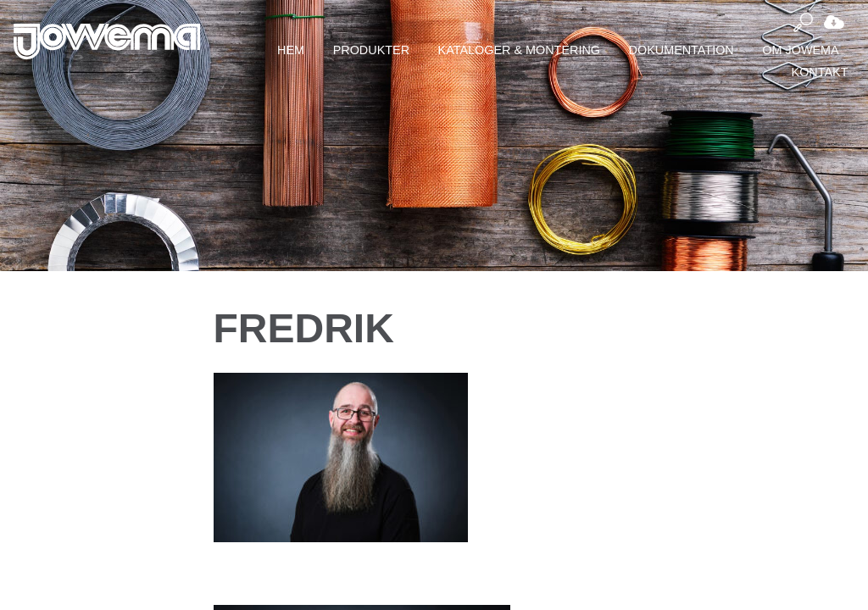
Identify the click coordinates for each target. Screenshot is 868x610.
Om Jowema (800, 50)
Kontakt (820, 72)
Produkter (371, 50)
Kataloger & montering (519, 50)
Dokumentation (682, 50)
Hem (291, 50)
